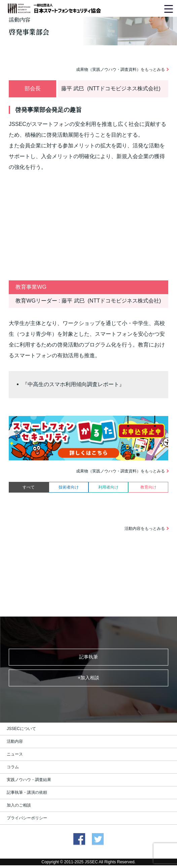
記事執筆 (88, 657)
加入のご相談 (19, 805)
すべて (29, 487)
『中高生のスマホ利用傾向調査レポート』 (73, 384)
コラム (13, 767)
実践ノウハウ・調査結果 (29, 780)
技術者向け (69, 487)
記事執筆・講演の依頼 (27, 792)
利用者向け (108, 487)
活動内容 (15, 741)
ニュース (15, 754)
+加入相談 (88, 678)
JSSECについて (21, 729)
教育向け (148, 487)
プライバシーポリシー (27, 818)
